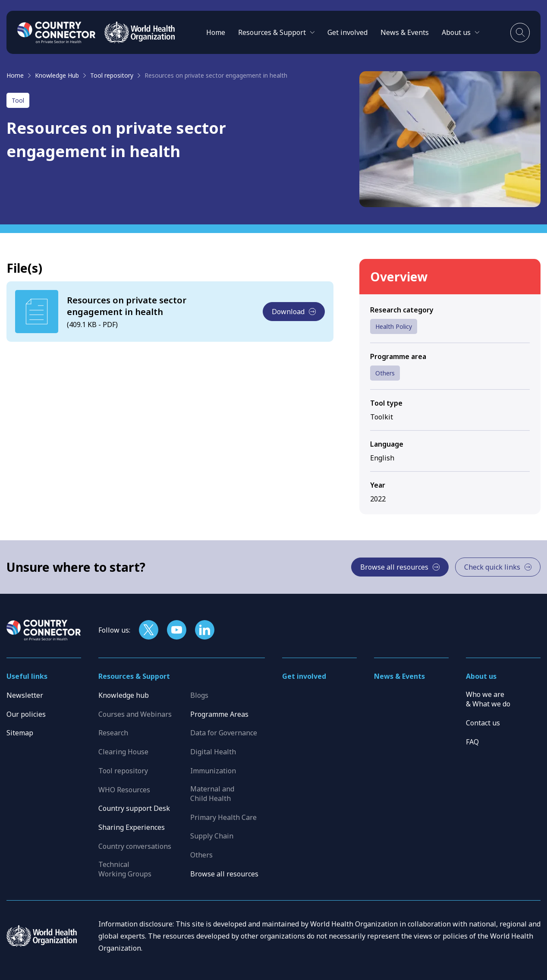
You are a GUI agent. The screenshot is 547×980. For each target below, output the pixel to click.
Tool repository (112, 75)
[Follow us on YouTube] (177, 630)
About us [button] (481, 676)
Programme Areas (219, 714)
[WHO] (140, 32)
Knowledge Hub (57, 75)
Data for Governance (224, 733)
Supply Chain (212, 836)
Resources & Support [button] (134, 676)
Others (385, 373)
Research (113, 733)
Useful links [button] (27, 676)
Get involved (347, 32)
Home (216, 32)
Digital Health (213, 752)
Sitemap (20, 733)
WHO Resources (124, 790)
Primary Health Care (223, 817)
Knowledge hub (124, 695)
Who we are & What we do (488, 699)
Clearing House (123, 752)
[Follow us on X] (149, 630)
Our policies (26, 714)
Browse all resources (224, 874)
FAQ (472, 742)
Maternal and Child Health (212, 794)
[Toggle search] (520, 33)
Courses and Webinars (135, 714)
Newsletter (25, 695)
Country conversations (135, 846)
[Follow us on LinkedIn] (205, 630)
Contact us (483, 723)
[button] (276, 32)
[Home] (57, 32)
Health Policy (394, 326)
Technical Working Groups (125, 869)
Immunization (213, 771)
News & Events (405, 32)
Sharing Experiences (132, 827)
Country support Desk (134, 808)
